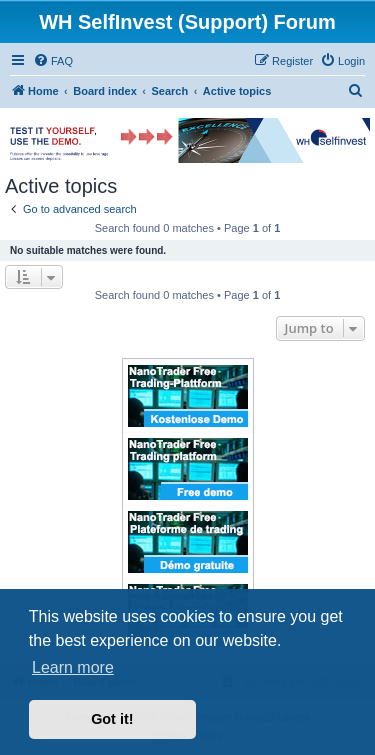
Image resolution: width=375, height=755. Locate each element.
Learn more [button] (73, 667)
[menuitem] (53, 61)
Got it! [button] (112, 719)
